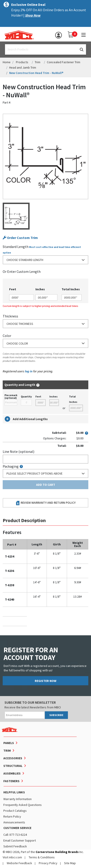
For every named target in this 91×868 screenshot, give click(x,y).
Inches (53, 397)
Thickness (10, 316)
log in (29, 371)
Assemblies (12, 773)
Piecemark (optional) (11, 397)
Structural (13, 766)
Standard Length (16, 247)
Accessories (13, 758)
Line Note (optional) (18, 451)
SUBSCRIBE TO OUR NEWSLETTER (30, 702)
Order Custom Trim (20, 238)
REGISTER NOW (45, 681)
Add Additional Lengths (26, 419)
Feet (38, 397)
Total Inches (73, 399)
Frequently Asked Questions (23, 805)
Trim (38, 62)
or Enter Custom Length (22, 271)
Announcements (14, 822)
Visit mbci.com (12, 857)
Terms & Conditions (42, 857)
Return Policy (12, 816)
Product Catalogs (15, 811)
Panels (9, 743)
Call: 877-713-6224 (15, 835)
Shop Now (33, 15)
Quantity (26, 397)
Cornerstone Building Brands (57, 852)
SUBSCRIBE (56, 715)
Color (7, 336)
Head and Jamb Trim (23, 67)
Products (22, 62)
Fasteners (11, 781)
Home (7, 62)
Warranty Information (17, 799)
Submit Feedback (15, 846)
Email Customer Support (20, 840)
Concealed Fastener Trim (64, 62)
